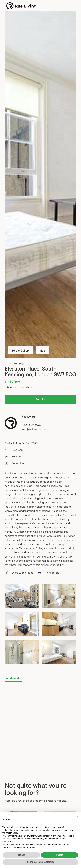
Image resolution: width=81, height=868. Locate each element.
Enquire (40, 399)
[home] (21, 6)
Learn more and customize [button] (40, 862)
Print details (49, 573)
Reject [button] (21, 855)
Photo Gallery (21, 350)
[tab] (13, 678)
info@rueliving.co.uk (33, 429)
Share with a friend (19, 573)
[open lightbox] (22, 596)
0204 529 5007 (31, 425)
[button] (77, 816)
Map (42, 350)
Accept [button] (60, 855)
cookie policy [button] (12, 833)
